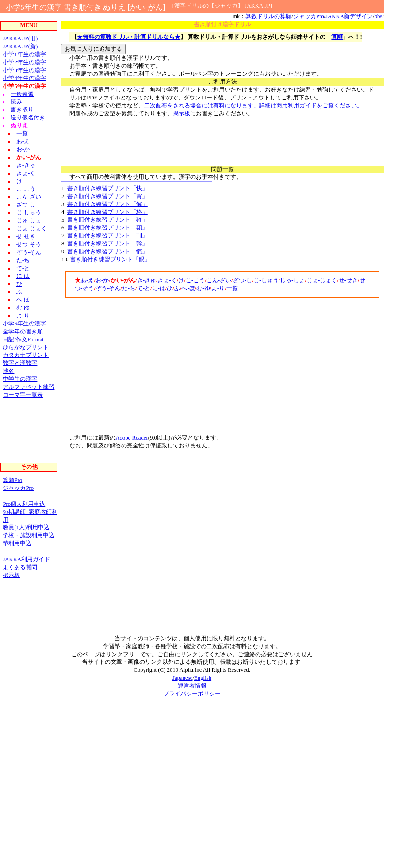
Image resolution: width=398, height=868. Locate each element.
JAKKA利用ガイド (26, 559)
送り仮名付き (28, 118)
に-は (159, 288)
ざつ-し (243, 280)
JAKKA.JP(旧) (20, 38)
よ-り (218, 288)
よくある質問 (20, 567)
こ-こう (195, 280)
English (203, 678)
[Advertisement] (222, 138)
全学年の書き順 (23, 332)
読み (16, 102)
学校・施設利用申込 (29, 535)
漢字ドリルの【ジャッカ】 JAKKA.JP (222, 6)
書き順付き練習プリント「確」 (107, 220)
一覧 (232, 288)
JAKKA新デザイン (349, 16)
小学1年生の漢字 (24, 54)
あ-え (87, 280)
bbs (379, 16)
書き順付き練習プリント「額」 (107, 228)
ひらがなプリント (26, 348)
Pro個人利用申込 (24, 504)
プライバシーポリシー (192, 694)
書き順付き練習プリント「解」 (107, 204)
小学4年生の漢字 (24, 78)
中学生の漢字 (20, 379)
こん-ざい (219, 280)
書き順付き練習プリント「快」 (107, 188)
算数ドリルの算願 (268, 16)
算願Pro (12, 480)
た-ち (129, 288)
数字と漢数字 (20, 363)
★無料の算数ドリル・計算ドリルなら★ (129, 37)
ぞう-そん (108, 288)
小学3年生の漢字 (24, 70)
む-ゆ (203, 288)
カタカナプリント (26, 355)
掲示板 (182, 114)
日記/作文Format (23, 340)
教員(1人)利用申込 (26, 528)
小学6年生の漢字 (24, 324)
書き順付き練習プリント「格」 (107, 212)
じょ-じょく (322, 280)
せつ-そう (29, 245)
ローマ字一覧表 (23, 395)
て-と (144, 288)
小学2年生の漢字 (24, 62)
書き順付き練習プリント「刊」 (107, 236)
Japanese (182, 678)
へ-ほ (188, 288)
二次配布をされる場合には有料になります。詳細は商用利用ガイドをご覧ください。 (253, 106)
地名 (8, 371)
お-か (102, 280)
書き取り (22, 110)
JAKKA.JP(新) (20, 46)
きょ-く (167, 280)
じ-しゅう (266, 280)
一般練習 (22, 94)
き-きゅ (147, 280)
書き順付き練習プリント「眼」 (110, 260)
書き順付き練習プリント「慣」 (107, 252)
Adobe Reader (132, 438)
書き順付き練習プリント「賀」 (107, 196)
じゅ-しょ (292, 280)
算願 (337, 37)
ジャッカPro (309, 16)
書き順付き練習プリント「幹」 (107, 244)
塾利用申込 (17, 543)
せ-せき (348, 280)
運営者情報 (192, 686)
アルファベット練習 (29, 387)
